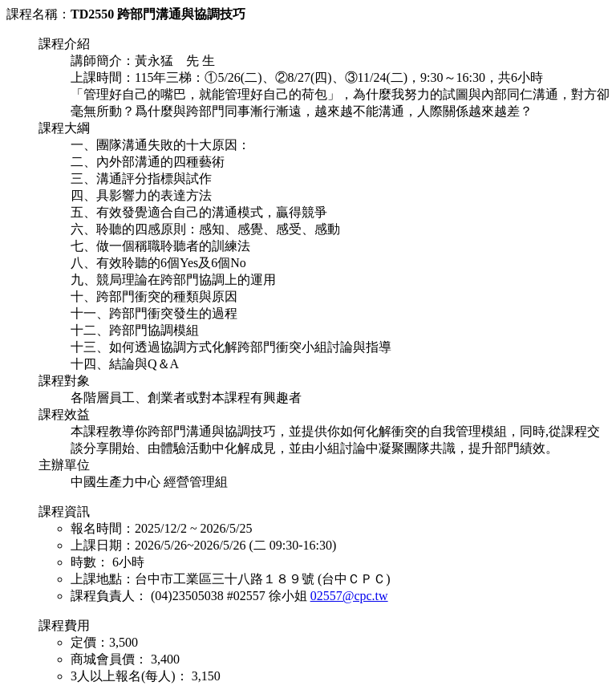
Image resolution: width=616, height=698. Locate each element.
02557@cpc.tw (349, 596)
